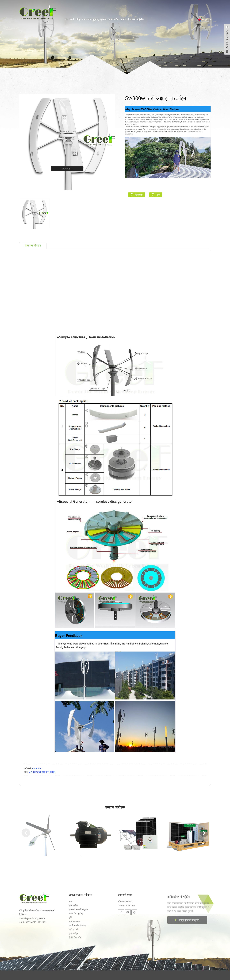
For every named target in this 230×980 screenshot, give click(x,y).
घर (66, 19)
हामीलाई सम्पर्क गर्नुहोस (132, 19)
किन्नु (78, 19)
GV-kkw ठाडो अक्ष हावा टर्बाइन (42, 772)
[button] (26, 833)
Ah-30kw (37, 768)
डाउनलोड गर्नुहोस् (90, 19)
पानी (72, 19)
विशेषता (139, 195)
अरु (158, 195)
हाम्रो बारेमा (114, 19)
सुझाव (103, 19)
